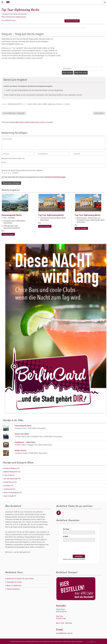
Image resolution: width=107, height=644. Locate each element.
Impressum (39, 641)
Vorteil (67, 104)
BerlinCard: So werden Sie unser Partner (20, 578)
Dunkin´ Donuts (20, 450)
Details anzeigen (8, 234)
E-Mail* (66, 536)
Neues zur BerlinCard (14, 585)
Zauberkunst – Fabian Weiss (25, 442)
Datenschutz (58, 641)
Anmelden (79, 556)
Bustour (30, 104)
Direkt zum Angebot (72, 21)
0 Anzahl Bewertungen (9, 20)
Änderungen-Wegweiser (75, 641)
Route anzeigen (68, 72)
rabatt (39, 104)
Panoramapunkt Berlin (12, 215)
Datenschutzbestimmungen (55, 177)
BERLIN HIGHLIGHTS (15, 104)
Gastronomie (8, 489)
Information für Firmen (14, 582)
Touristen (59, 104)
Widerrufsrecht (48, 641)
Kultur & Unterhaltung (11, 492)
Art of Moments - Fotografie (14, 113)
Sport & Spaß (9, 495)
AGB (65, 641)
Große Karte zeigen (82, 72)
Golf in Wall (99, 113)
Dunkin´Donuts (9, 482)
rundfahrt (44, 104)
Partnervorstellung (13, 589)
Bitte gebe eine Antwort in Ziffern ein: (13, 158)
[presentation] (79, 548)
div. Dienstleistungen (11, 478)
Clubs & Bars (8, 475)
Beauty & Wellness (11, 468)
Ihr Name (66, 529)
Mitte (35, 104)
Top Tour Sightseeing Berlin (51, 215)
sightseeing (52, 104)
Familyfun (7, 485)
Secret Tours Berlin (22, 433)
